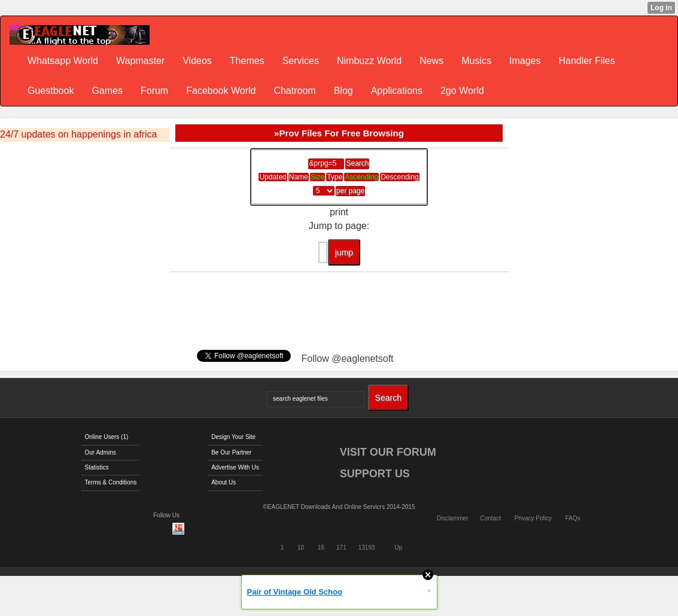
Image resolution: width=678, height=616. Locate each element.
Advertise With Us (235, 467)
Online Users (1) (107, 437)
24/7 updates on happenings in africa (78, 134)
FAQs (573, 518)
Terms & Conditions (111, 482)
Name (299, 177)
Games (107, 91)
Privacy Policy (533, 518)
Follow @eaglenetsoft (347, 359)
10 (301, 548)
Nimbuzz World (369, 61)
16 (321, 548)
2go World (462, 91)
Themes (247, 61)
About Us (224, 482)
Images (525, 61)
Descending (399, 177)
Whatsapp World (63, 61)
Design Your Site (233, 437)
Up (398, 548)
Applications (397, 91)
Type (335, 177)
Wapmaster (140, 61)
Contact (490, 518)
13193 (367, 548)
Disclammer (453, 518)
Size (317, 177)
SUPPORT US (375, 474)
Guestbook (51, 91)
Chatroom (294, 91)
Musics (476, 61)
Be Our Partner (231, 452)
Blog (343, 91)
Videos (197, 61)
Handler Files (586, 61)
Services (301, 61)
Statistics (97, 467)
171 (341, 548)
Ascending (361, 177)
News (431, 61)
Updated (273, 177)
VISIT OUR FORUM (388, 452)
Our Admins (101, 452)
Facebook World (221, 91)
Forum (154, 91)
